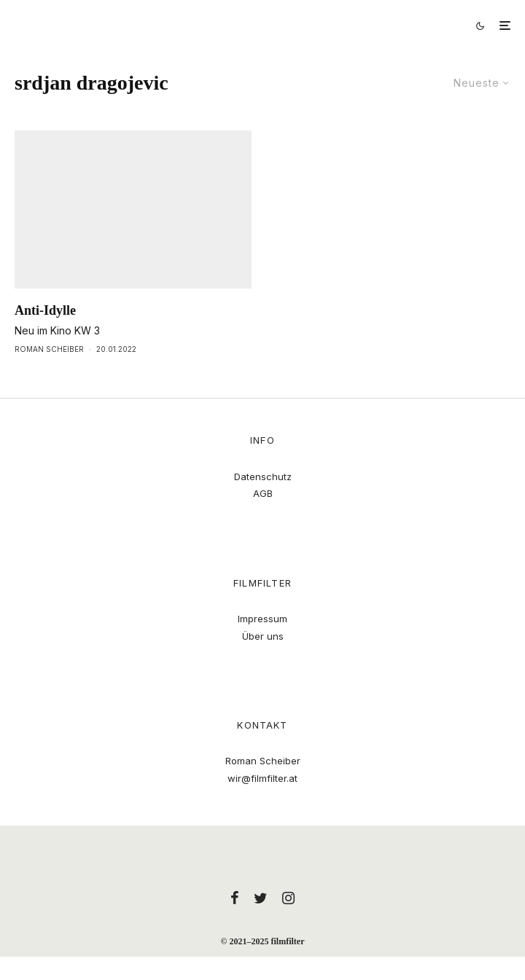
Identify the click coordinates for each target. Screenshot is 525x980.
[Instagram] (288, 898)
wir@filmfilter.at (262, 778)
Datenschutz (263, 477)
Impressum (262, 619)
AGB (263, 493)
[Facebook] (235, 898)
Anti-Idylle (45, 310)
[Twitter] (261, 898)
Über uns (263, 636)
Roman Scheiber (49, 349)
